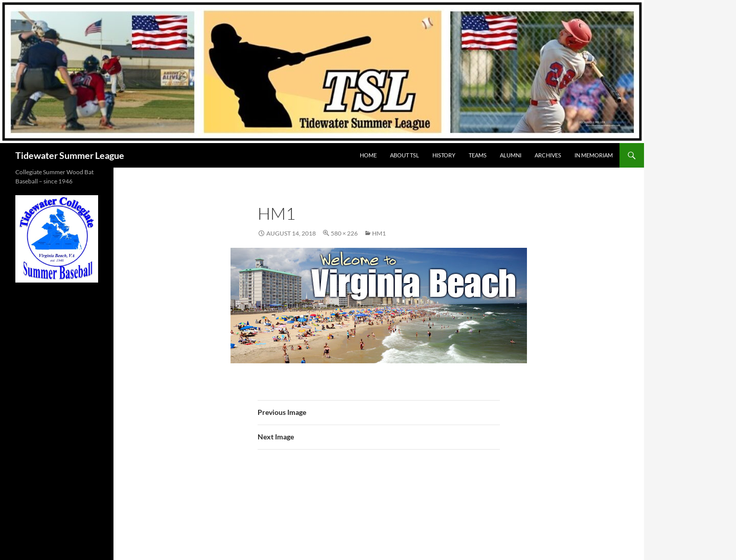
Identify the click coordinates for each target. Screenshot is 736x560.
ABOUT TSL (405, 155)
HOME (368, 155)
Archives (548, 155)
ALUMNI (511, 155)
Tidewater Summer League (70, 155)
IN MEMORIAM (594, 155)
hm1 (379, 233)
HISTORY (444, 155)
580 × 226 (344, 233)
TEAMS (478, 155)
